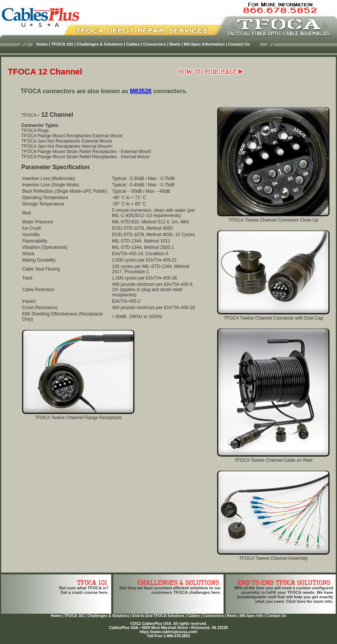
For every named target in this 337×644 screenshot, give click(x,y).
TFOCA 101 (75, 616)
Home (56, 616)
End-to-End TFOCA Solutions (159, 616)
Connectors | (156, 44)
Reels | (176, 44)
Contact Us (239, 44)
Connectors (213, 616)
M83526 (141, 91)
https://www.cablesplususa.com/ (168, 632)
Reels (232, 616)
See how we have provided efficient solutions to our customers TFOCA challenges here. (170, 590)
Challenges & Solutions (109, 616)
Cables (194, 616)
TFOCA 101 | (63, 44)
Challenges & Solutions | (101, 44)
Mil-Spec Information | (205, 44)
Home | (43, 44)
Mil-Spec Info (252, 616)
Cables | (134, 44)
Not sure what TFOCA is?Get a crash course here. (84, 590)
